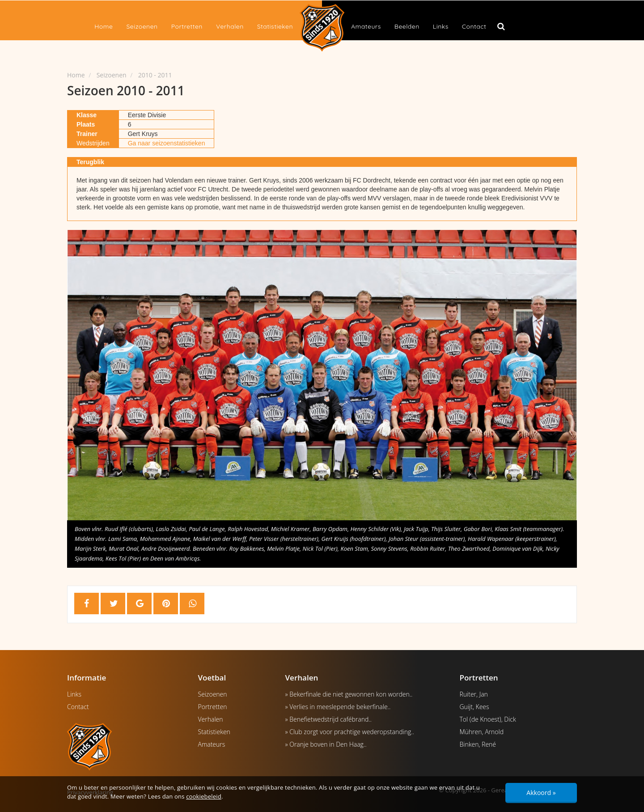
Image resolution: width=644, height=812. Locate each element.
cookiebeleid (204, 796)
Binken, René (478, 744)
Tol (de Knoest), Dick (488, 719)
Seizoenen (142, 26)
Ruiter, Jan (474, 694)
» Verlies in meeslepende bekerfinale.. (338, 707)
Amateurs (366, 26)
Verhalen (230, 26)
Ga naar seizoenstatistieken (167, 143)
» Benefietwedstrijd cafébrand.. (328, 719)
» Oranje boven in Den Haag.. (326, 744)
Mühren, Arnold (482, 732)
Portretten (187, 26)
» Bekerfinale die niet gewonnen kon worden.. (349, 694)
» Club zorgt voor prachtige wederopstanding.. (350, 732)
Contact (474, 26)
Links (441, 26)
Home (104, 26)
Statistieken (275, 26)
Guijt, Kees (475, 707)
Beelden (407, 26)
